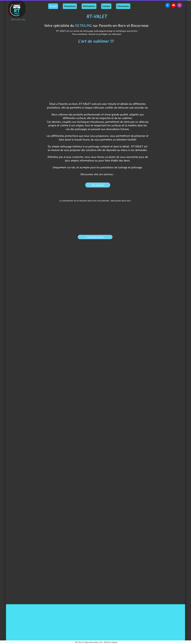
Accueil (53, 6)
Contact (106, 6)
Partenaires (123, 6)
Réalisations (89, 6)
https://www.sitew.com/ (93, 642)
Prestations (70, 6)
